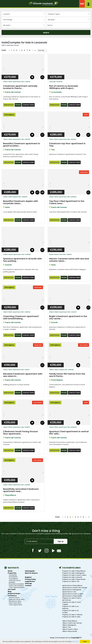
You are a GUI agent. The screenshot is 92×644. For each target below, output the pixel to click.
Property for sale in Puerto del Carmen (72, 599)
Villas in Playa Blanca (70, 620)
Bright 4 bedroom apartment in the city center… (68, 317)
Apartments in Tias (69, 591)
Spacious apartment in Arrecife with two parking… (22, 260)
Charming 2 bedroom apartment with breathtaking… (21, 317)
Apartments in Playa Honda (72, 596)
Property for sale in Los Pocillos (71, 611)
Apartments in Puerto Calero (73, 593)
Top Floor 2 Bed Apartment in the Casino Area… (67, 202)
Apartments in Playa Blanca (72, 585)
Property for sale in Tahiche (72, 614)
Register (28, 577)
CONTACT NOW (28, 105)
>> (35, 50)
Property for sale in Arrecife (72, 577)
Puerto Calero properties (16, 585)
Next (43, 69)
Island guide (30, 571)
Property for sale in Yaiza (71, 616)
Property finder (14, 593)
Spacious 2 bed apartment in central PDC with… (69, 432)
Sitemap (28, 583)
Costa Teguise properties (17, 587)
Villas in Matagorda (69, 625)
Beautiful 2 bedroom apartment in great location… (22, 145)
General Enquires (14, 597)
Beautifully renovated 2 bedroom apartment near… (21, 490)
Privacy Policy (30, 579)
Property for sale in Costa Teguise (72, 603)
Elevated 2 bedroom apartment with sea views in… (23, 375)
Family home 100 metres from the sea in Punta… (67, 375)
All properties (13, 575)
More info (75, 642)
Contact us (12, 595)
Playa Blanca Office (15, 601)
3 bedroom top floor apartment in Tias (67, 145)
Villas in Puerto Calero (70, 629)
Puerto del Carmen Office (17, 599)
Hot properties (13, 576)
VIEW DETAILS (9, 105)
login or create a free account (89, 4)
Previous (3, 69)
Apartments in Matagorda (72, 589)
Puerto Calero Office (15, 603)
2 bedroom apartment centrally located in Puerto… (20, 87)
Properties (12, 573)
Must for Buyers (31, 573)
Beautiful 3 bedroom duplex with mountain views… (21, 202)
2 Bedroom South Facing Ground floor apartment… (20, 432)
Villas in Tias (67, 627)
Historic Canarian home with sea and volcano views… (69, 260)
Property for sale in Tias (71, 581)
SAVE (18, 105)
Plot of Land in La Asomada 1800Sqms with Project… (64, 87)
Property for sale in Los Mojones (71, 607)
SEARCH (46, 33)
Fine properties (13, 578)
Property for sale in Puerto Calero (74, 575)
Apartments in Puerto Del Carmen (75, 587)
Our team (12, 589)
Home (10, 571)
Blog (10, 591)
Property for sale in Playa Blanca (74, 571)
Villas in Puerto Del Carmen (72, 623)
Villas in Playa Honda (70, 631)
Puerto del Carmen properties (15, 581)
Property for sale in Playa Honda (74, 579)
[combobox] (68, 14)
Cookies (28, 585)
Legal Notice (30, 581)
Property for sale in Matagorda (73, 573)
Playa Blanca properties (16, 584)
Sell (82, 4)
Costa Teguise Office (15, 604)
